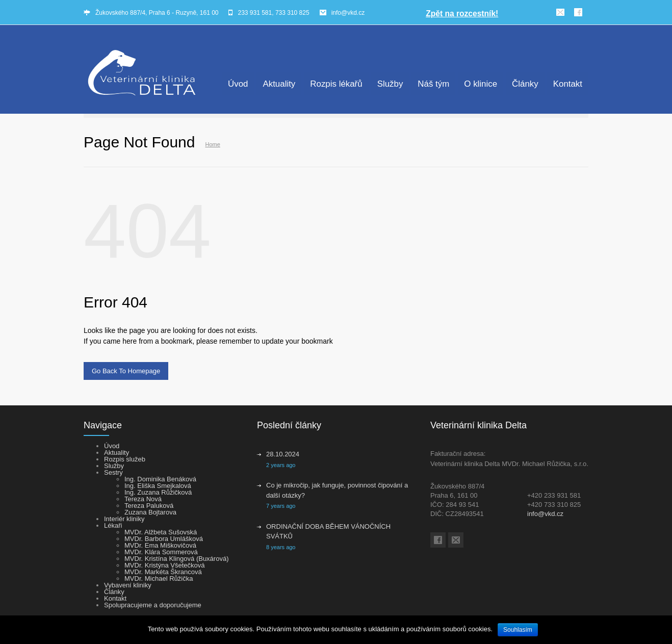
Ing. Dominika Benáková (160, 479)
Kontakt (568, 84)
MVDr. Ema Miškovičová (160, 545)
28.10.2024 (283, 454)
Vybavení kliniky (128, 585)
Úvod (238, 84)
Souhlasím (518, 630)
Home (212, 144)
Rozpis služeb (125, 459)
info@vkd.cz (348, 13)
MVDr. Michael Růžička (159, 578)
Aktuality (279, 84)
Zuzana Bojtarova (150, 512)
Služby (390, 84)
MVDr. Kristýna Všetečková (165, 565)
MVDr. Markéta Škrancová (163, 572)
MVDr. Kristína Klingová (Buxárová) (176, 559)
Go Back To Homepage (126, 371)
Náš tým (433, 84)
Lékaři (113, 525)
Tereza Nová (143, 499)
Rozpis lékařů (336, 84)
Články (525, 84)
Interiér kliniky (124, 519)
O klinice (481, 84)
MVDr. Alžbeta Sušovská (161, 532)
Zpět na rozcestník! (462, 14)
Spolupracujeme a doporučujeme (153, 605)
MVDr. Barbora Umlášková (164, 539)
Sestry (113, 472)
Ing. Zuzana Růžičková (158, 492)
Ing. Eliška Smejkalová (158, 486)
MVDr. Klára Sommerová (161, 552)
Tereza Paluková (149, 506)
